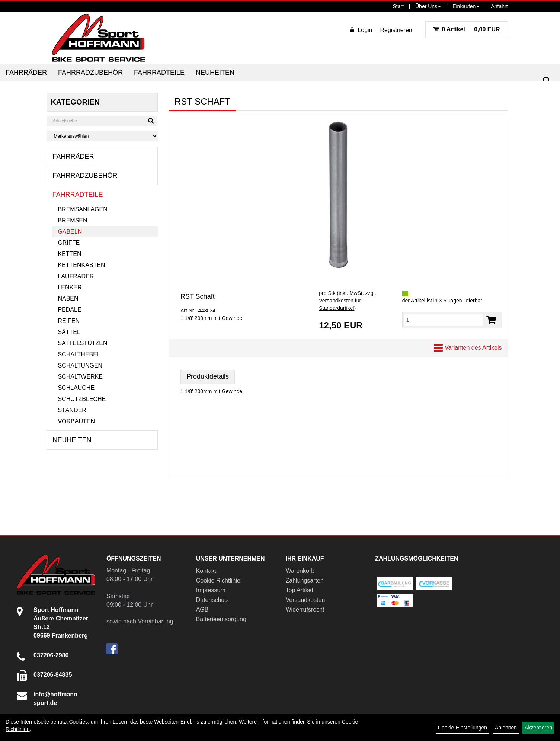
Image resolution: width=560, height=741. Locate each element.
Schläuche (76, 388)
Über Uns (428, 6)
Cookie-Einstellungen (463, 728)
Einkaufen (466, 6)
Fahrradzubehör (90, 73)
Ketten (69, 254)
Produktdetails (208, 376)
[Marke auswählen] (102, 136)
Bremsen (72, 220)
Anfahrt (499, 6)
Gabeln (70, 232)
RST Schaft (198, 296)
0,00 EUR (467, 29)
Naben (68, 299)
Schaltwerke (80, 377)
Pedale (69, 310)
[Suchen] (547, 81)
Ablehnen (506, 728)
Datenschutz (213, 600)
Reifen (69, 321)
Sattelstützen (82, 343)
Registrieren (396, 30)
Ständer (72, 410)
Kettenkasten (81, 265)
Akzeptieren (538, 728)
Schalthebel (79, 354)
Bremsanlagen (82, 209)
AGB (202, 610)
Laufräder (76, 276)
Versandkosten (305, 600)
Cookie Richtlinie (218, 580)
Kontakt (206, 571)
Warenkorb (300, 571)
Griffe (69, 243)
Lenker (70, 287)
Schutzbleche (82, 399)
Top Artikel (299, 590)
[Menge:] (444, 320)
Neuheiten (215, 73)
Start (398, 6)
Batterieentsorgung (221, 619)
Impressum (211, 590)
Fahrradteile (159, 73)
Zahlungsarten (304, 580)
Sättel (69, 332)
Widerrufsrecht (305, 610)
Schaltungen (80, 365)
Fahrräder (26, 73)
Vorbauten (76, 421)
